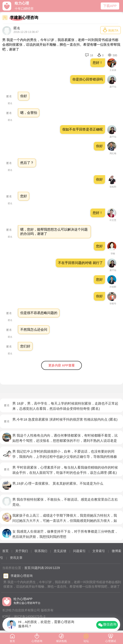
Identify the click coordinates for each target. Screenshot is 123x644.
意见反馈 (60, 551)
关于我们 (22, 551)
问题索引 (79, 551)
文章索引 (99, 551)
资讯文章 (16, 558)
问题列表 (38, 568)
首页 (5, 551)
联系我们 (41, 551)
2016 (48, 568)
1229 (56, 568)
